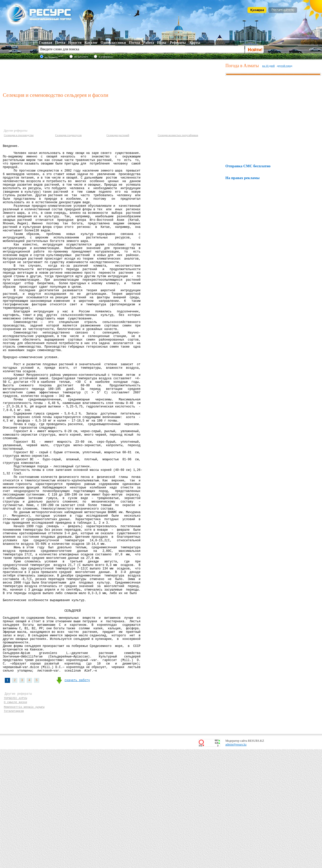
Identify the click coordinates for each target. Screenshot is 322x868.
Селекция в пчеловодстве (19, 135)
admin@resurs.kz (236, 863)
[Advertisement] (113, 75)
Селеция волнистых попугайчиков (178, 135)
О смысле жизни (15, 819)
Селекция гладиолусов (68, 135)
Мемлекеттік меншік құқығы (25, 824)
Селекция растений (118, 135)
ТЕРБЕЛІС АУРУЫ (15, 814)
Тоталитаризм (14, 829)
